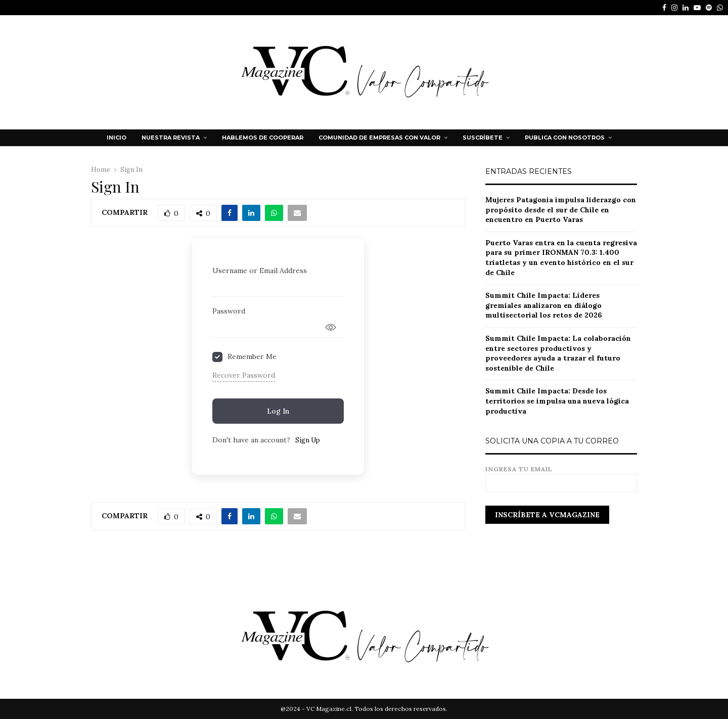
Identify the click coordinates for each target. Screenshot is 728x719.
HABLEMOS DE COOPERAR (263, 138)
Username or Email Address (260, 271)
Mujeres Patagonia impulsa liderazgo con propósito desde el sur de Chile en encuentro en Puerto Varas (561, 210)
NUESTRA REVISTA (171, 138)
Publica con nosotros (565, 138)
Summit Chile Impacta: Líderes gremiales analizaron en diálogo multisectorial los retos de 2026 (544, 305)
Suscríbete (483, 138)
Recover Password (244, 375)
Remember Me (252, 356)
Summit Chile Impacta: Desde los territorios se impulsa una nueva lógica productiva (557, 401)
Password (229, 311)
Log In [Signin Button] (278, 411)
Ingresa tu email (561, 476)
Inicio (117, 138)
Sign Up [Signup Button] (308, 440)
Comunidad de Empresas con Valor (379, 138)
